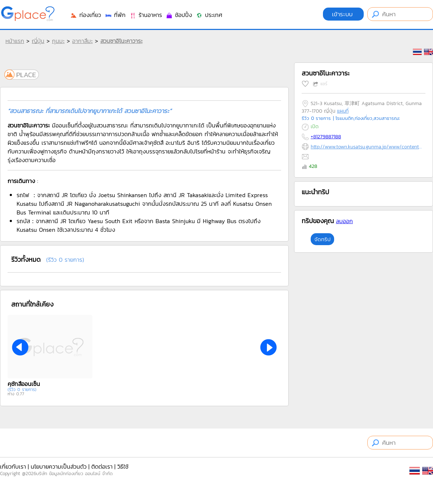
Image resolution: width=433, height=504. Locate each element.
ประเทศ (209, 15)
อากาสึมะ (82, 41)
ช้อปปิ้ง (179, 15)
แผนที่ (343, 111)
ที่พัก (115, 15)
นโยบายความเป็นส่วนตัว (59, 466)
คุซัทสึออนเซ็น (24, 384)
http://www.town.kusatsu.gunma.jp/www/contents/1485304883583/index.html (366, 147)
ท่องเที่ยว (86, 15)
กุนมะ (58, 41)
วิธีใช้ (123, 466)
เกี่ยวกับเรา (13, 466)
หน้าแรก (15, 41)
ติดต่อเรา (102, 466)
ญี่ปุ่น (38, 41)
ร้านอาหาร (146, 15)
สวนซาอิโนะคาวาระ (121, 41)
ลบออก (344, 221)
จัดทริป (322, 239)
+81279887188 (326, 137)
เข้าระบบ (343, 14)
